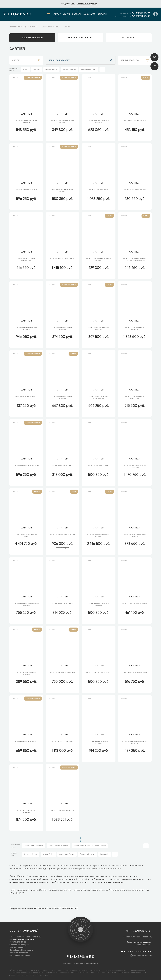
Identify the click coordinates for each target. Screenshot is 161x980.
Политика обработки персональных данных (20, 954)
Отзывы (20, 948)
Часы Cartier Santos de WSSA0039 (26, 466)
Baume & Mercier (87, 854)
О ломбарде (89, 14)
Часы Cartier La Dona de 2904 (62, 742)
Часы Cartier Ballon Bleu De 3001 (99, 673)
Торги (12, 948)
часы (73, 4)
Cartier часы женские (34, 846)
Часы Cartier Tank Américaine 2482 (62, 259)
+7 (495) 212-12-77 (140, 13)
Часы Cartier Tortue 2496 (99, 190)
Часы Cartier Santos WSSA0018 (62, 811)
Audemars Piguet (89, 69)
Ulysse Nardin (51, 69)
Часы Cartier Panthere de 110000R (135, 604)
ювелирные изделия (87, 4)
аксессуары (129, 38)
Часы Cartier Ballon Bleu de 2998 (62, 535)
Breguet (37, 69)
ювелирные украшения (80, 38)
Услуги (66, 14)
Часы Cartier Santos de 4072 (26, 190)
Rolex (25, 69)
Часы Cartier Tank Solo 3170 (62, 466)
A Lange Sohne (31, 854)
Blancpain (105, 854)
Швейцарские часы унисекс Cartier (90, 846)
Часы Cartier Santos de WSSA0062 (62, 673)
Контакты (102, 14)
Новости (77, 14)
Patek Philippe (69, 69)
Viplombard (17, 14)
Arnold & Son (48, 854)
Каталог (57, 14)
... (102, 69)
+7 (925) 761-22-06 (140, 16)
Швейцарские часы (32, 38)
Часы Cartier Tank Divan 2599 (135, 190)
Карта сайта (28, 950)
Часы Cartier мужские (59, 846)
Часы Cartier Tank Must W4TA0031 (135, 121)
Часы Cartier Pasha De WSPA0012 (26, 397)
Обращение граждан (19, 945)
